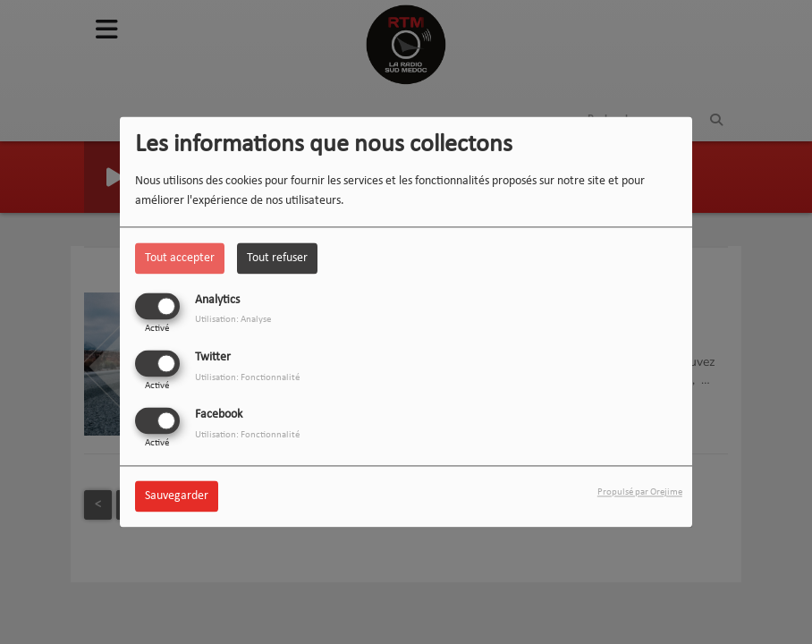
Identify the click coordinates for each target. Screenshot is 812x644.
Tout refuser (277, 258)
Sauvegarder (177, 497)
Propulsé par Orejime (640, 493)
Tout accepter (180, 258)
